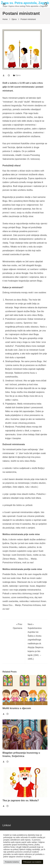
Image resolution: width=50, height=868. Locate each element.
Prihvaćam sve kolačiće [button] (32, 862)
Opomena (14, 626)
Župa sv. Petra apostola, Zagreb (25, 3)
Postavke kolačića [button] (12, 862)
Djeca (18, 75)
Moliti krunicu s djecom (17, 708)
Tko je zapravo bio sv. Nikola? (21, 800)
